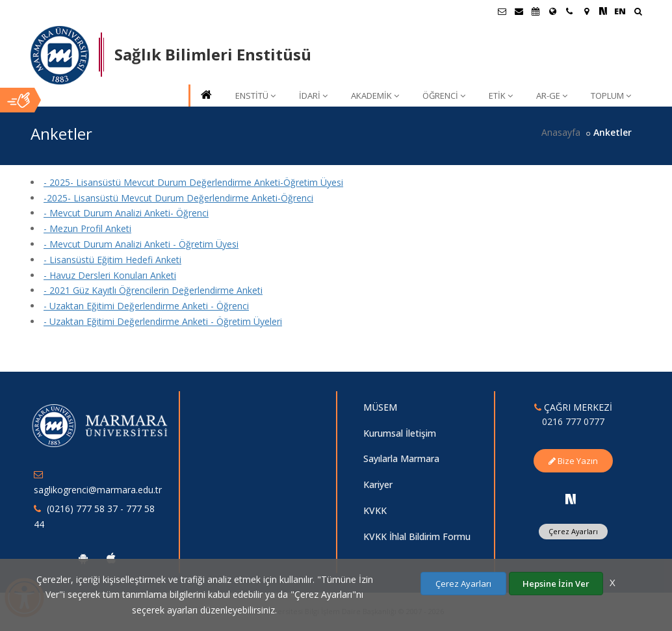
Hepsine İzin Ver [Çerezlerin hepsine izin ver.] (556, 584)
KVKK (375, 510)
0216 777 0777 (573, 421)
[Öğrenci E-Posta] (502, 11)
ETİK (501, 96)
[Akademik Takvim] (536, 11)
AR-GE (552, 96)
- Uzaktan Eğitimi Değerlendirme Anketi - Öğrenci (146, 306)
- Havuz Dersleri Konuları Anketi (110, 275)
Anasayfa (561, 132)
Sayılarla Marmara (401, 458)
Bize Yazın (573, 461)
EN (620, 11)
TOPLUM (611, 96)
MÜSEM (380, 407)
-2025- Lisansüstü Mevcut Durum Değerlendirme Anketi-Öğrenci (178, 198)
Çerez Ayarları (573, 531)
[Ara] (638, 13)
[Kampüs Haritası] (586, 11)
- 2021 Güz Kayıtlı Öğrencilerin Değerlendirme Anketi (153, 290)
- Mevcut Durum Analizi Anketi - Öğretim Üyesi (141, 244)
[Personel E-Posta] (519, 11)
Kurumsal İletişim (400, 433)
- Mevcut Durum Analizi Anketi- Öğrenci (126, 213)
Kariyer (378, 484)
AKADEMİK (375, 96)
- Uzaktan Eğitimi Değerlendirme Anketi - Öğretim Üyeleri (163, 321)
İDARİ (313, 96)
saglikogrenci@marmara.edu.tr (98, 490)
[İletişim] (569, 11)
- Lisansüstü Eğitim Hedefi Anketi (112, 260)
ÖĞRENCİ (444, 96)
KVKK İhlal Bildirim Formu (417, 536)
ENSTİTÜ (255, 96)
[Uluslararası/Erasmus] (552, 11)
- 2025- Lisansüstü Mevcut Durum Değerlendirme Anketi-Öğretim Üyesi (193, 182)
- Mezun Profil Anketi (87, 228)
